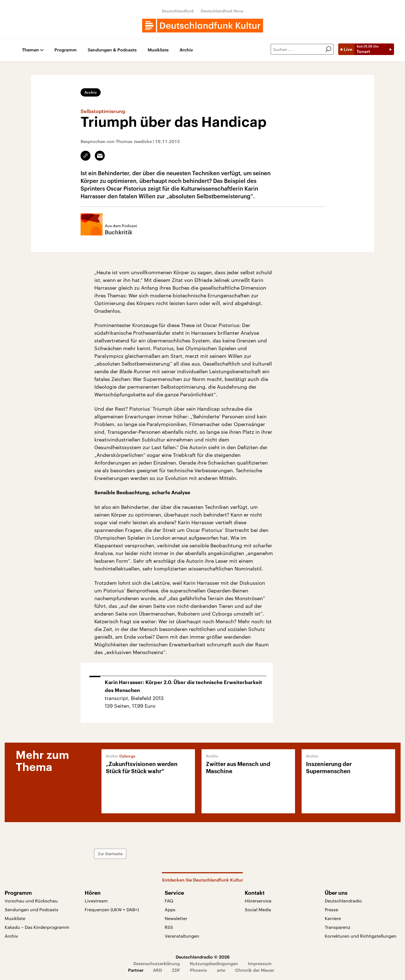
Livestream (96, 901)
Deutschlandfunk (178, 11)
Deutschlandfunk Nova (222, 11)
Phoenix (199, 970)
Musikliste (158, 50)
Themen (31, 50)
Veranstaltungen (182, 936)
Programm (66, 50)
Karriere (333, 918)
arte (221, 970)
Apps (170, 909)
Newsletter (176, 918)
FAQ (169, 901)
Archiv (186, 50)
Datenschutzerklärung (157, 963)
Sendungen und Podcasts (31, 909)
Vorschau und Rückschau (31, 901)
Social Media (258, 909)
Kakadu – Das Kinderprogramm (37, 927)
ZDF (176, 970)
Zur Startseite (110, 854)
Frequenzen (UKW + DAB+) (112, 909)
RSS (169, 927)
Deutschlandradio (343, 901)
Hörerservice (258, 901)
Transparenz (337, 927)
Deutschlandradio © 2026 (203, 957)
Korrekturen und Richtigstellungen (361, 936)
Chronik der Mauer (255, 970)
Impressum (260, 963)
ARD (157, 970)
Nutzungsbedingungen (214, 963)
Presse (331, 909)
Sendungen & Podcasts (112, 50)
